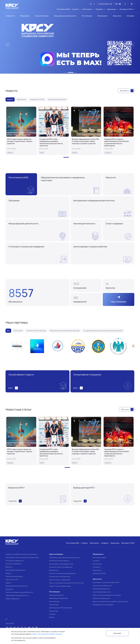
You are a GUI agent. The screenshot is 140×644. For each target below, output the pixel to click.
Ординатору (97, 570)
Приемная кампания (56, 595)
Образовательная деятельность (17, 595)
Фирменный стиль (12, 580)
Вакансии (9, 567)
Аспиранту (97, 567)
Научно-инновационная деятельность (19, 592)
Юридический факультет (101, 589)
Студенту (96, 561)
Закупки (8, 583)
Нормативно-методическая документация (64, 558)
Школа (51, 617)
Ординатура (54, 611)
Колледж (52, 614)
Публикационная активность (59, 561)
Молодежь (9, 589)
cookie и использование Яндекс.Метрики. (47, 634)
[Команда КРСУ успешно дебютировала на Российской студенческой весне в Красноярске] (119, 130)
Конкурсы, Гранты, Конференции (61, 567)
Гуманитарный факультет (102, 592)
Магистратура (54, 601)
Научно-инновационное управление (62, 573)
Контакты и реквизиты (13, 564)
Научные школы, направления (60, 580)
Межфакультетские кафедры (103, 605)
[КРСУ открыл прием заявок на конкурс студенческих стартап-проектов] (21, 130)
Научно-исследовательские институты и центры (66, 583)
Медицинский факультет (101, 598)
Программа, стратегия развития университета (22, 557)
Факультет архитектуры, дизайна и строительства (111, 601)
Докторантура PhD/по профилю (61, 608)
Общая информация (13, 599)
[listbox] (93, 4)
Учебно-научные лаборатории (60, 586)
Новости (9, 573)
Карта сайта (10, 623)
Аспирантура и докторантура (60, 577)
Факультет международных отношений (107, 595)
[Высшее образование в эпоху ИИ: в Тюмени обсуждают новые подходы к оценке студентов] (86, 130)
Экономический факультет (102, 586)
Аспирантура (54, 605)
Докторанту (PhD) (99, 573)
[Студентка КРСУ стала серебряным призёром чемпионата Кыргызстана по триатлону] (54, 130)
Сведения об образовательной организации (21, 554)
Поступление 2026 (99, 558)
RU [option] (91, 4)
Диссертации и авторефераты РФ (61, 564)
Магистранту (97, 564)
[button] (64, 72)
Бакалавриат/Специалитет (59, 598)
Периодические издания (14, 576)
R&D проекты (54, 570)
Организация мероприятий (15, 570)
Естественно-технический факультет (106, 582)
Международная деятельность (17, 586)
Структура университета (14, 561)
